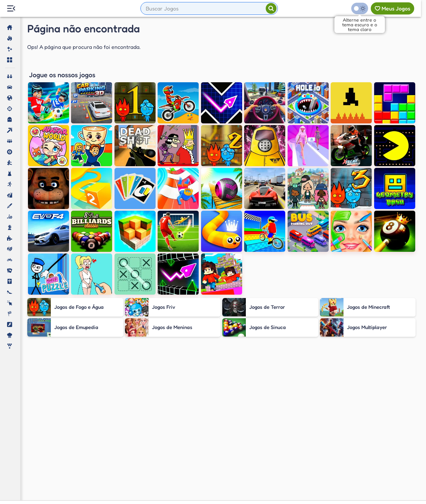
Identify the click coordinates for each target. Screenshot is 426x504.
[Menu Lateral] (11, 9)
